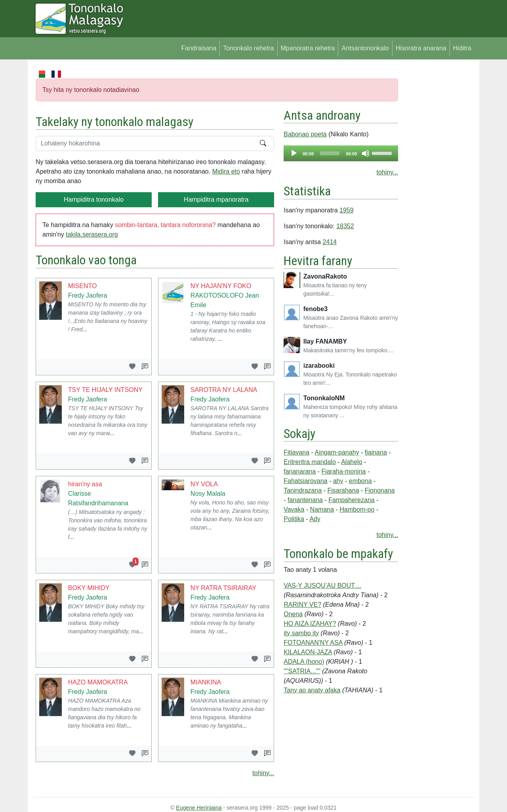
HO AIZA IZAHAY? (310, 624)
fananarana (300, 471)
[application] (341, 153)
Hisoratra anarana (421, 48)
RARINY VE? (302, 605)
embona (360, 481)
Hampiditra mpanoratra (216, 200)
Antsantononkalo (365, 48)
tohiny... (263, 773)
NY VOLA (204, 484)
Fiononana (380, 490)
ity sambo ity (301, 633)
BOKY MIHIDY (89, 588)
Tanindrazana (303, 490)
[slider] (330, 153)
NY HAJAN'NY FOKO (221, 286)
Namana (322, 509)
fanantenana (305, 500)
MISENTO (83, 286)
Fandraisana (199, 48)
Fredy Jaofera (88, 295)
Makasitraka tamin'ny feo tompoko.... (349, 350)
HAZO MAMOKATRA (98, 682)
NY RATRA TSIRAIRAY (223, 588)
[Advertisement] (436, 188)
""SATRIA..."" (302, 671)
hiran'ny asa (85, 484)
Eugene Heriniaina (199, 808)
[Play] (294, 153)
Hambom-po (357, 509)
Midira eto (226, 171)
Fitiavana (296, 452)
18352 (345, 226)
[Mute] (366, 153)
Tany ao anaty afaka (312, 690)
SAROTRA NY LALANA (224, 390)
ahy (338, 481)
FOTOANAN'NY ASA (313, 643)
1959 (347, 210)
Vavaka (294, 509)
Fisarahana (343, 490)
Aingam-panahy (337, 452)
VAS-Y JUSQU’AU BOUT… (322, 586)
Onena (293, 614)
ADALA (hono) (304, 662)
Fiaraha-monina (343, 471)
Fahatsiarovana (305, 481)
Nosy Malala (208, 494)
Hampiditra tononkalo (94, 200)
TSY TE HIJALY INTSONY (105, 390)
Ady (315, 519)
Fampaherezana (352, 500)
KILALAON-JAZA (308, 652)
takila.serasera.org (92, 234)
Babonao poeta (305, 134)
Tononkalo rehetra (248, 48)
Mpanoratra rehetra (308, 48)
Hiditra (462, 48)
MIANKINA (206, 682)
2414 (330, 242)
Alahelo (352, 462)
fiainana (376, 452)
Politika (294, 519)
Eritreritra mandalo (310, 462)
